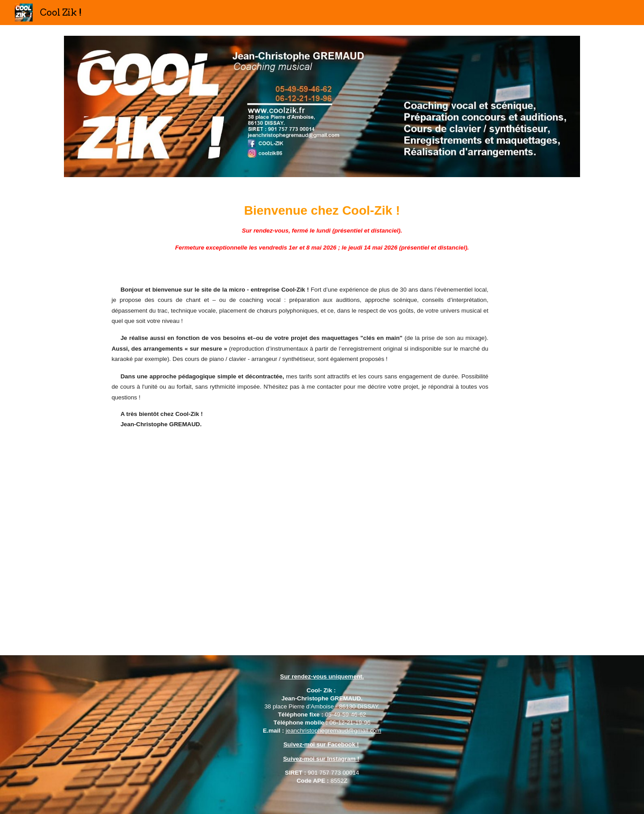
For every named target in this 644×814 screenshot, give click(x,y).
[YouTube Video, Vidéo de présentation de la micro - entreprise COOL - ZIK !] (300, 540)
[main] (322, 227)
